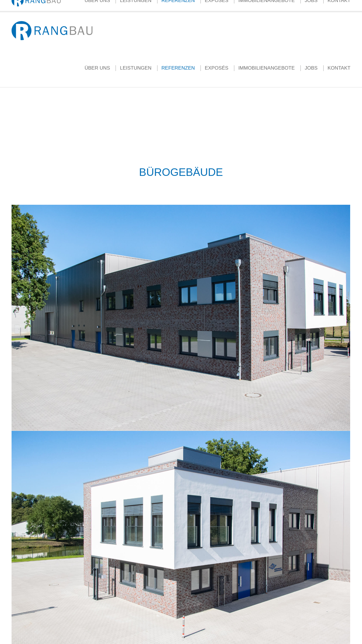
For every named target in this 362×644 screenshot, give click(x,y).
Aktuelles (135, 6)
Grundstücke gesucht (253, 6)
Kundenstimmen (164, 6)
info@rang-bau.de (76, 6)
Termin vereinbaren (295, 6)
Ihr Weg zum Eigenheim (206, 6)
